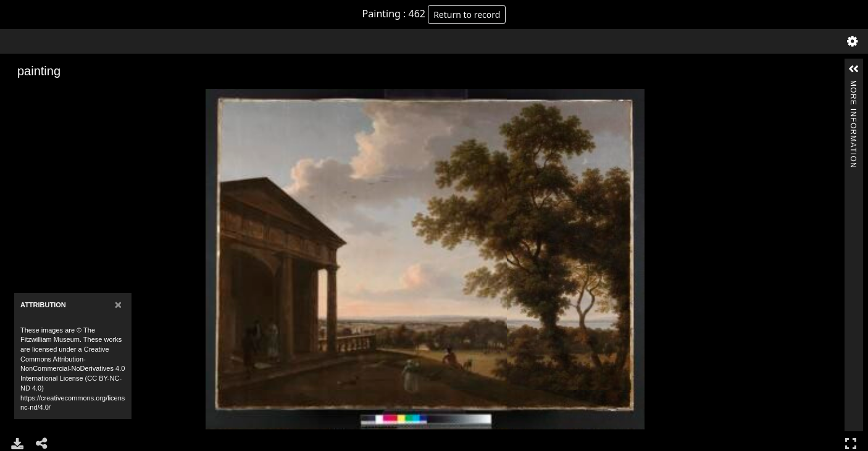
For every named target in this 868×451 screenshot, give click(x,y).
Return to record (467, 14)
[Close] (118, 304)
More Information (853, 85)
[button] (854, 69)
